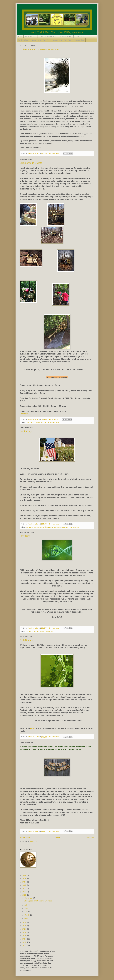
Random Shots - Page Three (62, 40)
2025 (25, 879)
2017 (25, 929)
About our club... (31, 37)
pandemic (57, 527)
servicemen (65, 527)
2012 (25, 946)
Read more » (25, 414)
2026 (25, 875)
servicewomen (75, 527)
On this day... (27, 431)
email (33, 728)
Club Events (30, 422)
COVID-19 (29, 527)
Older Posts (89, 837)
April (26, 912)
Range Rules (79, 37)
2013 (25, 942)
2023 (25, 885)
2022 (25, 888)
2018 (25, 926)
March (27, 915)
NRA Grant (48, 422)
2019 (25, 922)
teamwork (56, 422)
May (26, 908)
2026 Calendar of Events (47, 37)
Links (89, 37)
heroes (36, 527)
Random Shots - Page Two (41, 40)
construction (39, 422)
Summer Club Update (31, 163)
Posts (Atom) (35, 841)
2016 (25, 932)
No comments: (55, 153)
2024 (25, 882)
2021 (25, 892)
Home (20, 37)
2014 (25, 939)
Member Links (79, 40)
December (29, 898)
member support (40, 631)
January (28, 918)
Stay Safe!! (26, 536)
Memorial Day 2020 (46, 527)
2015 (25, 936)
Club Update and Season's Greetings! (39, 49)
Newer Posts (25, 837)
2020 (25, 895)
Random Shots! (23, 40)
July (26, 905)
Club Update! (27, 640)
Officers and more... (65, 37)
